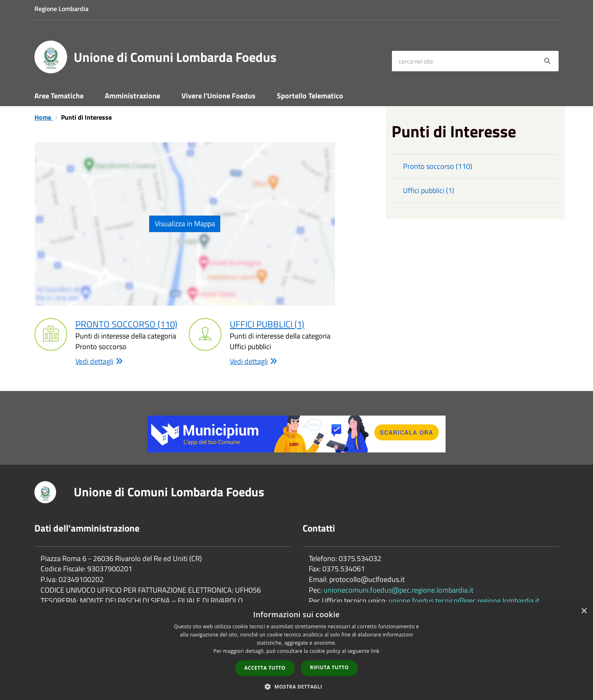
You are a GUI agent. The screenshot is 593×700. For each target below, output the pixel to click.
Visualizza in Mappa (185, 224)
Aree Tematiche (59, 96)
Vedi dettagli (99, 361)
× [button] (584, 611)
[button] (296, 686)
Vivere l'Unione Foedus (218, 96)
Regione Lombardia (61, 9)
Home (44, 117)
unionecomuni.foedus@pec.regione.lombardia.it (398, 590)
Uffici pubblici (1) (267, 324)
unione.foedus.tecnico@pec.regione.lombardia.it (464, 601)
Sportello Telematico (310, 96)
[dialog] (296, 651)
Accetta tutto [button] (265, 668)
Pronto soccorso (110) (126, 324)
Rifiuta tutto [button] (329, 667)
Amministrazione (132, 96)
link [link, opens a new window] (375, 651)
